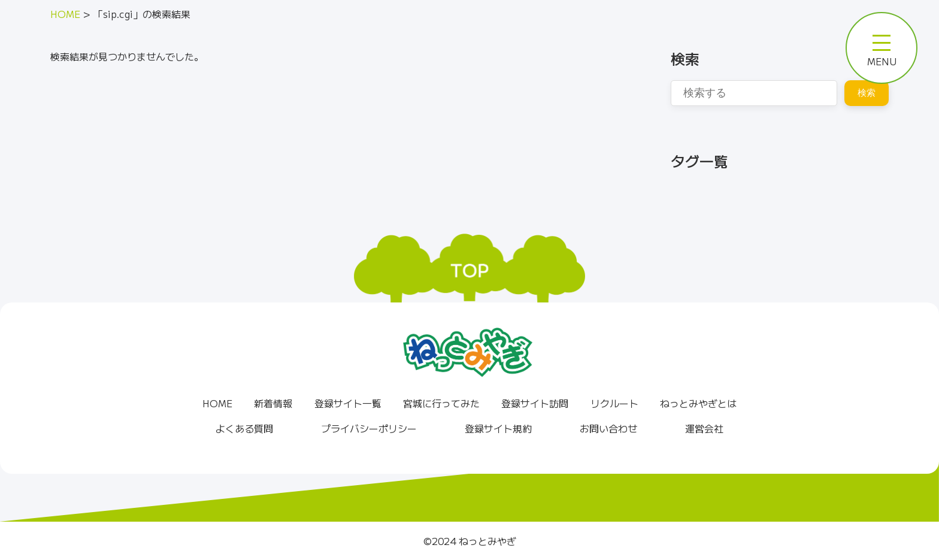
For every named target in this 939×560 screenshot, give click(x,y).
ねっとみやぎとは (698, 403)
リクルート (614, 403)
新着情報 (273, 403)
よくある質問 (244, 428)
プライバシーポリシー (369, 428)
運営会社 (704, 428)
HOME (217, 403)
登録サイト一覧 (348, 403)
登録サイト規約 (498, 428)
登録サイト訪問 (535, 403)
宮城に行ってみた (441, 403)
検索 (867, 93)
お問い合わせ (608, 428)
